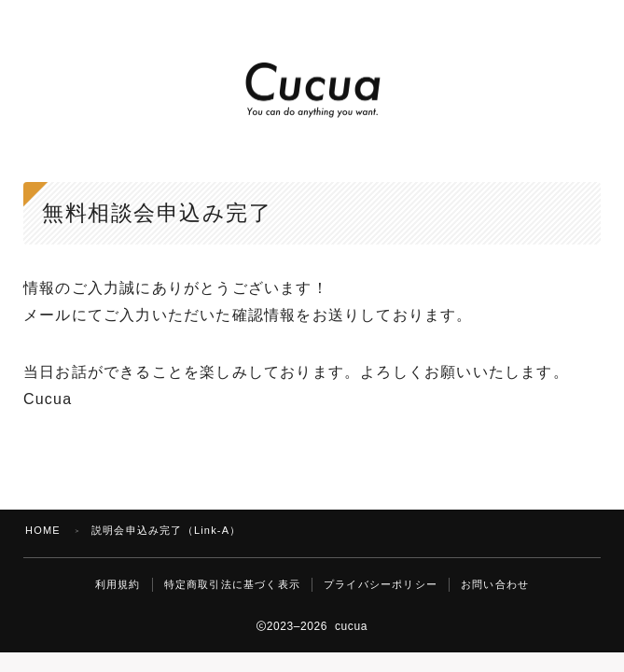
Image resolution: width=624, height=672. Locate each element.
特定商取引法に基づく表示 (232, 584)
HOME (43, 530)
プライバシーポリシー (381, 584)
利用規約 (118, 584)
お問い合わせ (495, 584)
